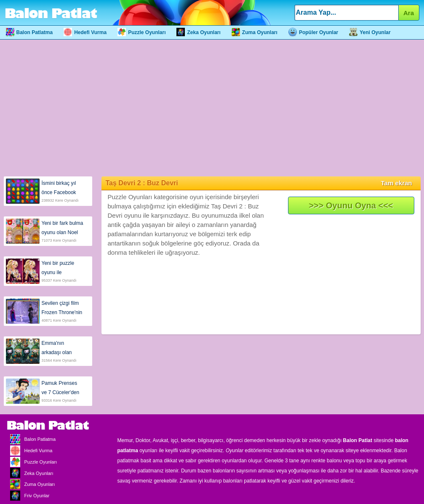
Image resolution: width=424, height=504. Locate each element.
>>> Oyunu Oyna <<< (351, 205)
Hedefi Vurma (85, 32)
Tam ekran (397, 183)
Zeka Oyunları (198, 32)
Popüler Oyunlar (313, 32)
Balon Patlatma (29, 32)
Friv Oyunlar (28, 496)
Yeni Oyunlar (370, 32)
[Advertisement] (212, 107)
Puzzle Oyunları (141, 32)
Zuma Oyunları (255, 32)
